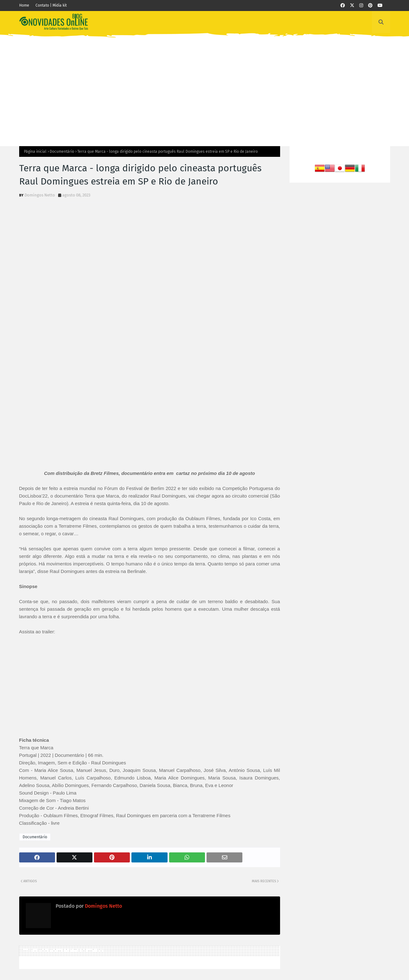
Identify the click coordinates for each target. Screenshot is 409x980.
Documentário (62, 151)
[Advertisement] (205, 86)
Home (24, 5)
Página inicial (35, 151)
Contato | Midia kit (51, 5)
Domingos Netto (40, 195)
